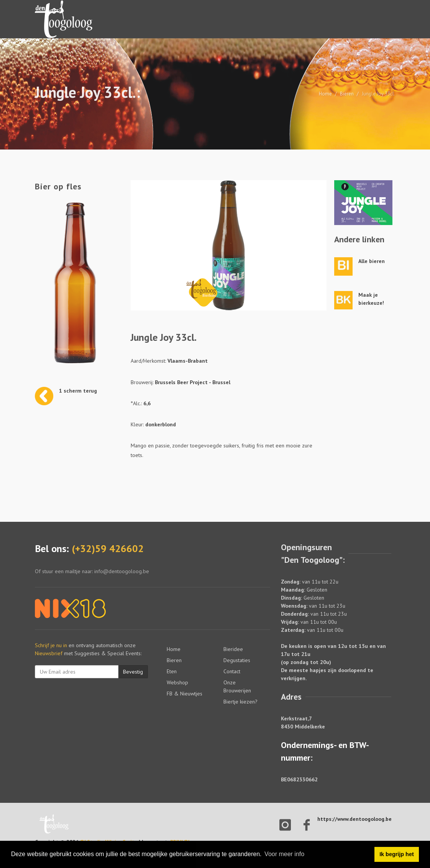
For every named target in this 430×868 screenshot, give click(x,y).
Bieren (347, 94)
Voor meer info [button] (284, 854)
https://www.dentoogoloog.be (355, 819)
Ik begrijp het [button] (397, 854)
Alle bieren (372, 261)
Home (325, 94)
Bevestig (133, 672)
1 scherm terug (78, 391)
